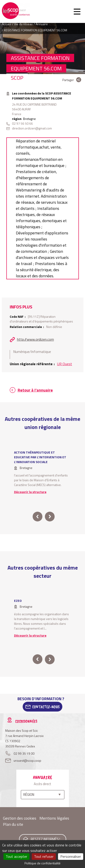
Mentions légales (54, 818)
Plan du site (13, 824)
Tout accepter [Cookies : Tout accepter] (16, 856)
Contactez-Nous (46, 707)
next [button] (50, 517)
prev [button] (38, 517)
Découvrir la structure (30, 492)
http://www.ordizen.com (35, 339)
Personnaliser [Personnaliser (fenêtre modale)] (71, 856)
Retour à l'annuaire (35, 390)
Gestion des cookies (20, 818)
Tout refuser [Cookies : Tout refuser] (44, 856)
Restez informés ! (45, 839)
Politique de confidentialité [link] (42, 863)
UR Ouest (65, 364)
